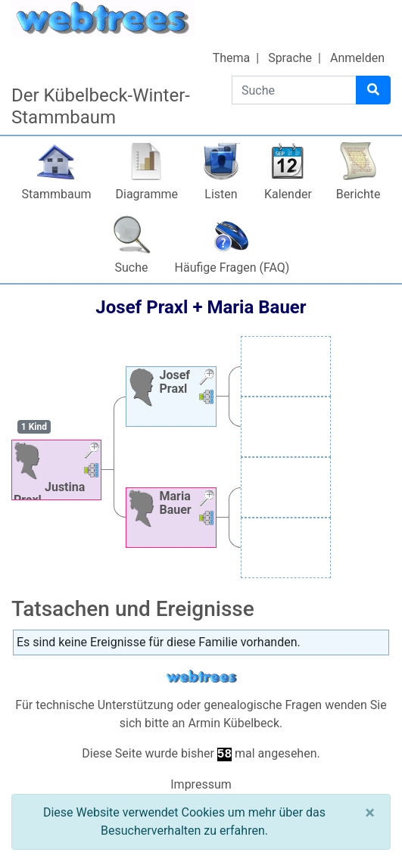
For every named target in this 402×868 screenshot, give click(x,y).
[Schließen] (370, 813)
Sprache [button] (290, 58)
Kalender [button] (288, 194)
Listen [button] (221, 194)
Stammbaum (56, 194)
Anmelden (357, 58)
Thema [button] (232, 58)
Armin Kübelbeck (234, 723)
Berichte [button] (358, 194)
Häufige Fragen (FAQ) (232, 268)
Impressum (201, 784)
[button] (92, 452)
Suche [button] (132, 268)
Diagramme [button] (147, 194)
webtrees (201, 677)
